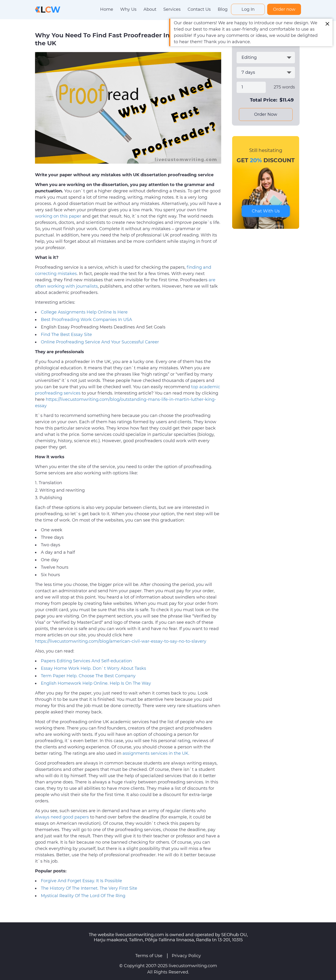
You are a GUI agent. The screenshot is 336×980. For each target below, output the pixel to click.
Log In (248, 9)
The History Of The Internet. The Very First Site (89, 888)
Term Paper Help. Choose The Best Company (88, 676)
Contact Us (199, 9)
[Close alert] (327, 24)
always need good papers (62, 817)
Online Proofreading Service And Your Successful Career (100, 342)
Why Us (128, 9)
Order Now (266, 114)
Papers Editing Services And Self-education (86, 661)
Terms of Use (149, 956)
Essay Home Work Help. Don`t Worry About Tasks (93, 668)
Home (107, 9)
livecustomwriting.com (193, 966)
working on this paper (58, 216)
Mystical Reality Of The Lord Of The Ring (83, 896)
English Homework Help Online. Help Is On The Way (96, 683)
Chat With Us (266, 211)
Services (172, 9)
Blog (223, 9)
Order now (284, 9)
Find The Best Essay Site (66, 335)
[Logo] (48, 9)
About (150, 9)
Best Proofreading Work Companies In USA (86, 320)
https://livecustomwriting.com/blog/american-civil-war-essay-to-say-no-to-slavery (121, 641)
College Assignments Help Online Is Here (84, 312)
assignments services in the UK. (156, 753)
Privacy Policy (186, 956)
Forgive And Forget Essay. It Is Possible (81, 881)
